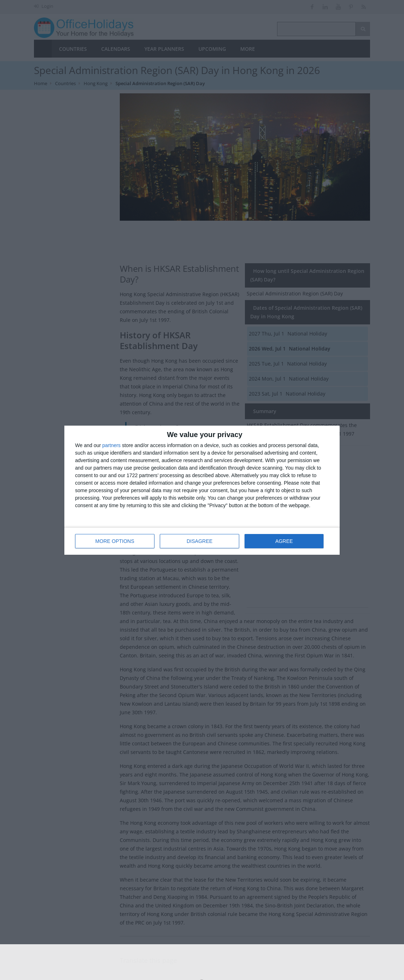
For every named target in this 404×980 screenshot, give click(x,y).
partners (111, 445)
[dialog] (202, 490)
